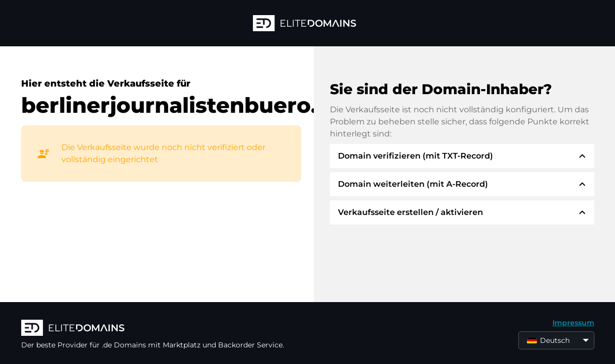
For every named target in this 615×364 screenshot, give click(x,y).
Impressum (573, 323)
